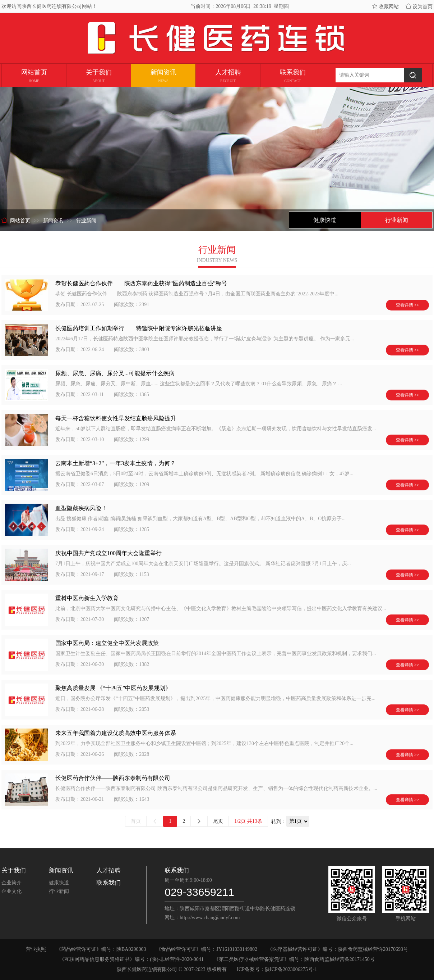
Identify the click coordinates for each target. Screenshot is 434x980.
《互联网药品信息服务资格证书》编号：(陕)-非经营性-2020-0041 (131, 959)
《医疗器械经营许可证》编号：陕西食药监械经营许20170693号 (338, 949)
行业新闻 (59, 891)
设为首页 (419, 7)
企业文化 (11, 891)
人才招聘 (108, 870)
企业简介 (11, 883)
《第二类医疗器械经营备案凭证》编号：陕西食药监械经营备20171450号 (294, 959)
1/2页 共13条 (248, 821)
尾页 (218, 821)
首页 (136, 821)
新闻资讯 (61, 870)
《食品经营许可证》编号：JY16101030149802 (207, 949)
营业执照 (36, 949)
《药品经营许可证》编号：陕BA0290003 (101, 949)
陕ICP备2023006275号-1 (291, 969)
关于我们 (14, 870)
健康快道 (59, 883)
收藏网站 (385, 7)
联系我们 (108, 883)
